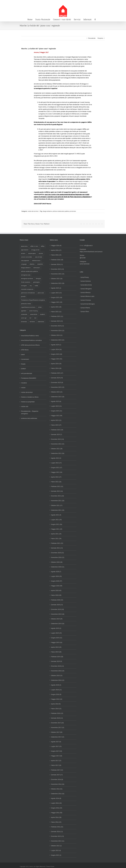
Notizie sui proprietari (28, 402)
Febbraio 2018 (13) (57, 713)
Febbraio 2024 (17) (57, 373)
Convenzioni (25, 359)
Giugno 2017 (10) (57, 751)
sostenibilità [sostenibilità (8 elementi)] (34, 314)
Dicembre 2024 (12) (57, 326)
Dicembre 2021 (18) (57, 496)
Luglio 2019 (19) (56, 633)
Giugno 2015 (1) (56, 855)
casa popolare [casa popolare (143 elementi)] (25, 260)
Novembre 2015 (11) (58, 841)
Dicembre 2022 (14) (57, 439)
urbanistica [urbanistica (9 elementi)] (41, 322)
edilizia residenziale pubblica (61, 211)
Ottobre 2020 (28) (57, 562)
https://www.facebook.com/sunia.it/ (91, 252)
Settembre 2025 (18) (58, 283)
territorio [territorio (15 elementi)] (32, 322)
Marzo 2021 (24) (56, 539)
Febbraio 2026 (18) (57, 260)
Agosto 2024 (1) (56, 345)
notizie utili (25, 406)
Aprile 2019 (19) (56, 647)
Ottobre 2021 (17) (57, 505)
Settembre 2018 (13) (58, 680)
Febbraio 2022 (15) (57, 486)
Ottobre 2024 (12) (57, 335)
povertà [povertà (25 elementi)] (23, 296)
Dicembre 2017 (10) (57, 723)
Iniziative (24, 383)
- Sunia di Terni (84, 312)
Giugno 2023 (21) (57, 411)
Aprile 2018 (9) (56, 704)
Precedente (92, 38)
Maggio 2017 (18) (57, 756)
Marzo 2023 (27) (56, 425)
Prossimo (100, 38)
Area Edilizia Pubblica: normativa (31, 340)
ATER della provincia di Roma (30, 345)
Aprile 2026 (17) (56, 250)
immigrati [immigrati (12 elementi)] (24, 286)
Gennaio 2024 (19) (57, 378)
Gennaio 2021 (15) (57, 548)
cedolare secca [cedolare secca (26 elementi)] (36, 260)
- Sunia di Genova (85, 281)
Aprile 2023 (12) (56, 420)
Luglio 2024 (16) (56, 349)
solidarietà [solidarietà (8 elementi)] (24, 314)
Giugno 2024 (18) (57, 354)
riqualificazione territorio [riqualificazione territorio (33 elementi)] (28, 307)
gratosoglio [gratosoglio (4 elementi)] (36, 282)
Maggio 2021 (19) (57, 529)
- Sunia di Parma (85, 308)
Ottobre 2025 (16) (57, 279)
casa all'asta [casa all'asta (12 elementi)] (38, 257)
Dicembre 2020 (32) (57, 553)
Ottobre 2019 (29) (57, 619)
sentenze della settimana (29, 418)
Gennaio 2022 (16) (57, 491)
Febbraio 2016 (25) (57, 827)
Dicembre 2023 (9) (57, 382)
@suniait (83, 258)
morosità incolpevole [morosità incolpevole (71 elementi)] (27, 289)
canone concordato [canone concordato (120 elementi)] (27, 257)
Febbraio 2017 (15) (57, 770)
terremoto (73, 211)
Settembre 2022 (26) (58, 453)
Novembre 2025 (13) (58, 274)
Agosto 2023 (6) (56, 401)
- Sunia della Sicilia (86, 285)
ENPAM (23, 369)
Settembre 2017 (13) (58, 737)
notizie (23, 388)
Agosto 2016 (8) (56, 798)
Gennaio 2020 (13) (57, 605)
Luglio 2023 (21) (56, 406)
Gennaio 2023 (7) (57, 434)
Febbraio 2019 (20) (57, 657)
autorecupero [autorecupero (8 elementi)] (32, 253)
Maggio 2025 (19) (57, 302)
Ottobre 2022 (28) (57, 449)
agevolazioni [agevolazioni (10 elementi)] (25, 250)
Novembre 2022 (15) (58, 444)
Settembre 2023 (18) (58, 397)
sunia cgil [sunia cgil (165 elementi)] (24, 318)
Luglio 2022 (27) (56, 463)
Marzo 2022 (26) (56, 482)
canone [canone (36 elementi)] (41, 253)
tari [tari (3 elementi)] (30, 318)
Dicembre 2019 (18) (57, 609)
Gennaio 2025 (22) (57, 321)
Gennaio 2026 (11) (57, 264)
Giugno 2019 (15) (57, 638)
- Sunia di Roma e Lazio (87, 296)
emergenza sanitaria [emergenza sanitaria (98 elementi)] (27, 278)
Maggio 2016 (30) (57, 813)
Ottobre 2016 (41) (57, 789)
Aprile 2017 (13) (56, 761)
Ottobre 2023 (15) (57, 392)
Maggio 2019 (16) (57, 642)
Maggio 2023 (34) (57, 416)
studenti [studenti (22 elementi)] (42, 314)
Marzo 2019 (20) (56, 652)
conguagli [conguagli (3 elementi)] (24, 264)
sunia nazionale (85, 264)
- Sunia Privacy (84, 277)
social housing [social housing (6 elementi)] (33, 311)
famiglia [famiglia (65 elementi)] (38, 278)
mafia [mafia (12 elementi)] (36, 286)
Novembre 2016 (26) (58, 784)
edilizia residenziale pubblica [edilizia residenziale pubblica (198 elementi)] (29, 271)
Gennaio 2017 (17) (57, 775)
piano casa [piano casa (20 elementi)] (41, 293)
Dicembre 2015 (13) (57, 836)
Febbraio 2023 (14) (57, 430)
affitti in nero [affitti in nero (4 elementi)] (34, 246)
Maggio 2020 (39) (57, 586)
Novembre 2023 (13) (58, 387)
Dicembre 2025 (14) (57, 269)
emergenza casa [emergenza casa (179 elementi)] (26, 275)
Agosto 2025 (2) (56, 288)
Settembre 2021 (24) (58, 510)
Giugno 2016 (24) (57, 808)
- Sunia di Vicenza (85, 300)
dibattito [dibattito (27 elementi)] (32, 264)
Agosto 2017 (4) (56, 742)
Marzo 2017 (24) (56, 765)
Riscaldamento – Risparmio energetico (30, 412)
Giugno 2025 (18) (57, 297)
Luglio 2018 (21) (56, 690)
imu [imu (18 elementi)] (31, 286)
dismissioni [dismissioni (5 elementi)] (37, 268)
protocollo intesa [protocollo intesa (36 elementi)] (26, 304)
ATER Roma (25, 350)
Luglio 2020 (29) (56, 576)
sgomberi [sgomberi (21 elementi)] (24, 311)
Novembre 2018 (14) (58, 671)
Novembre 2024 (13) (58, 331)
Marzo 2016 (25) (56, 822)
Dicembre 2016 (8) (57, 779)
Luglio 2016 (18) (56, 803)
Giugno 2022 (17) (57, 468)
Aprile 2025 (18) (56, 307)
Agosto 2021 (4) (56, 515)
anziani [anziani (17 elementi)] (23, 253)
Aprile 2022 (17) (56, 477)
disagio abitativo (47, 211)
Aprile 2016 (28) (56, 817)
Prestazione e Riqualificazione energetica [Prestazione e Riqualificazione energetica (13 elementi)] (33, 300)
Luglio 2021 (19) (56, 520)
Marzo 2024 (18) (56, 368)
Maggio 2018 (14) (57, 699)
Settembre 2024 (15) (58, 340)
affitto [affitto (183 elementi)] (43, 246)
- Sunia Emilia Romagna (87, 304)
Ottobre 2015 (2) (56, 846)
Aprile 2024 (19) (56, 364)
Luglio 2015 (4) (56, 850)
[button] (95, 19)
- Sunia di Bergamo (86, 289)
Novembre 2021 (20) (58, 501)
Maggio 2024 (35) (57, 359)
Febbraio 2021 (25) (57, 543)
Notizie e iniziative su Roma (30, 397)
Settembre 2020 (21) (58, 567)
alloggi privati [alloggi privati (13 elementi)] (35, 250)
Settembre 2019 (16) (58, 624)
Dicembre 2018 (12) (57, 666)
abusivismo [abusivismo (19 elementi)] (24, 246)
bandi (23, 354)
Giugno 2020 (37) (57, 581)
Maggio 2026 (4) (56, 245)
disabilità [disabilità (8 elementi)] (40, 264)
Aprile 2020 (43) (56, 590)
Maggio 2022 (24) (57, 472)
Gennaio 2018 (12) (57, 718)
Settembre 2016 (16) (58, 794)
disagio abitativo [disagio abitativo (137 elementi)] (26, 268)
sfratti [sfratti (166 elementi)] (40, 307)
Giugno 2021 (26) (57, 524)
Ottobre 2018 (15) (57, 676)
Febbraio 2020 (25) (57, 600)
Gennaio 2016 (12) (57, 832)
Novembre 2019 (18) (58, 614)
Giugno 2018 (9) (56, 694)
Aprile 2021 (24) (56, 534)
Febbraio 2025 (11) (57, 316)
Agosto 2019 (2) (56, 628)
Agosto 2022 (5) (56, 458)
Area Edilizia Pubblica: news (30, 336)
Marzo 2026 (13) (56, 255)
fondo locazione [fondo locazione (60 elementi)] (26, 282)
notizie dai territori (33, 211)
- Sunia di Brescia (85, 293)
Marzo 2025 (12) (56, 312)
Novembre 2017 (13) (58, 727)
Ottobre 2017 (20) (57, 732)
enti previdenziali (27, 373)
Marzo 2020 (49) (56, 595)
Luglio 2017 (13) (56, 746)
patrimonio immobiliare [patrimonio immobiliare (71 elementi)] (28, 293)
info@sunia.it (122, 2)
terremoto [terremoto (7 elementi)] (24, 322)
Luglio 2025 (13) (56, 293)
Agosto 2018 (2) (56, 685)
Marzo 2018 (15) (56, 709)
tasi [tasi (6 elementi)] (35, 318)
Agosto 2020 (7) (56, 572)
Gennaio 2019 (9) (57, 661)
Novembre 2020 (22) (58, 557)
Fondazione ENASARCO (29, 378)
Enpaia (23, 364)
